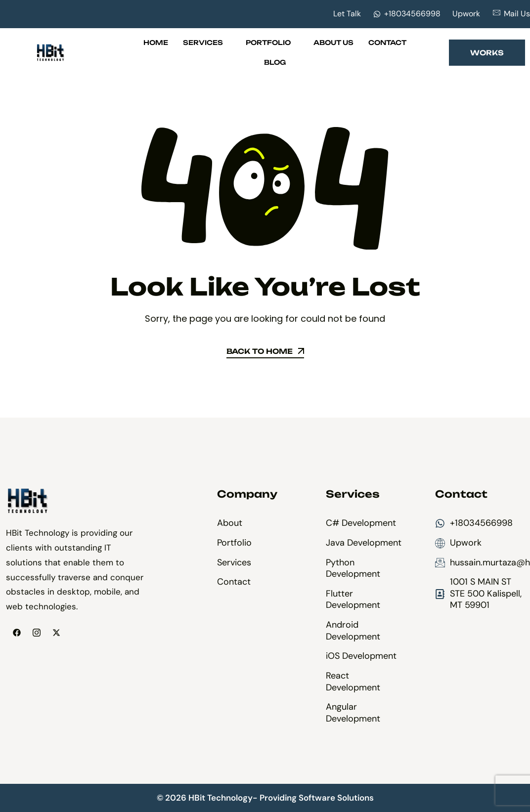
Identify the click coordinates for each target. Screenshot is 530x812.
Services (207, 43)
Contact (387, 43)
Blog (275, 62)
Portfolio (272, 43)
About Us (333, 43)
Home (156, 43)
